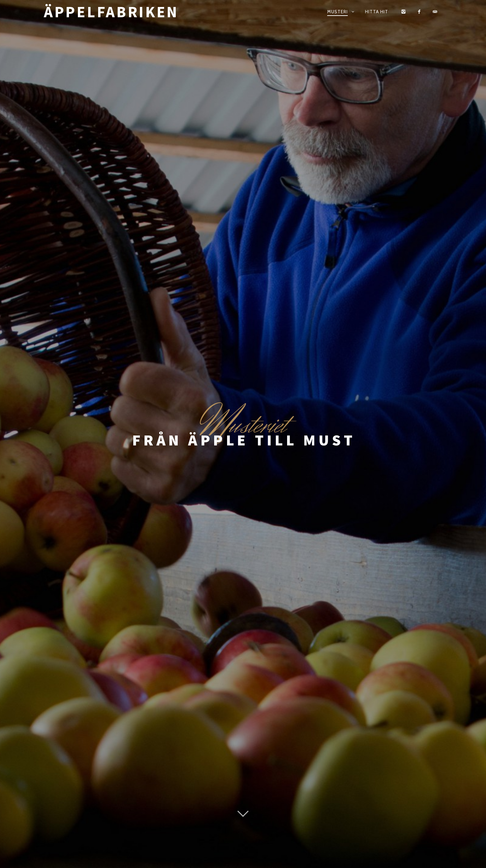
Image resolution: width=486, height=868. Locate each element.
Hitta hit (377, 12)
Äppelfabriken (111, 12)
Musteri (337, 12)
